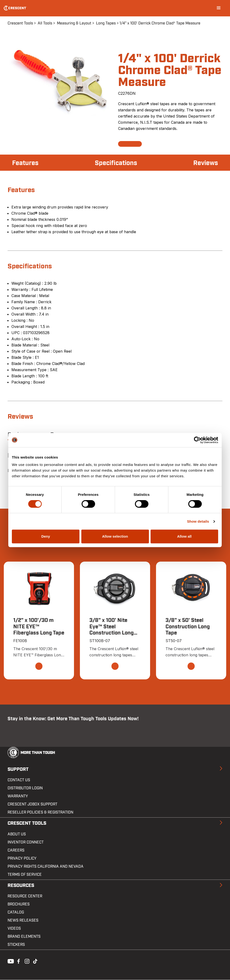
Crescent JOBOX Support (32, 805)
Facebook (18, 961)
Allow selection (115, 536)
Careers (16, 850)
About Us (17, 834)
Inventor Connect (26, 842)
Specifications (116, 163)
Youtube (9, 961)
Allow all (184, 536)
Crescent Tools (20, 23)
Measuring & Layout (74, 23)
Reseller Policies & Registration (40, 813)
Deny (46, 536)
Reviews (205, 163)
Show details (198, 521)
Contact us (19, 780)
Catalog (16, 913)
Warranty (18, 796)
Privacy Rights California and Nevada (46, 866)
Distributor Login (25, 788)
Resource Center (25, 896)
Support (18, 769)
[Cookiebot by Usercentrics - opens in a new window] (197, 440)
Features (26, 163)
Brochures (19, 904)
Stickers (16, 945)
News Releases (23, 921)
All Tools (45, 23)
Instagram (27, 961)
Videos (14, 929)
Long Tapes (106, 23)
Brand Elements (24, 937)
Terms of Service (25, 875)
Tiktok (35, 961)
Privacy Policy (22, 858)
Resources (21, 885)
